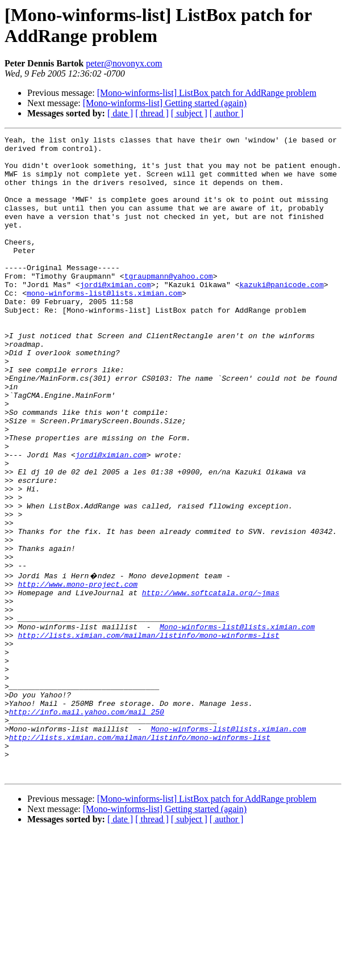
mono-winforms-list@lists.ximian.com (104, 325)
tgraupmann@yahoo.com (169, 305)
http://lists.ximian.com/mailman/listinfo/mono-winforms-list (148, 734)
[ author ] (227, 113)
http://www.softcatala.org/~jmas (211, 683)
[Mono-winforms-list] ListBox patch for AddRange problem (207, 93)
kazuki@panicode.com (281, 315)
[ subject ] (189, 113)
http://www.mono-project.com (78, 672)
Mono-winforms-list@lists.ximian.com (237, 724)
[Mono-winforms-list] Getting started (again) (165, 103)
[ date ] (120, 113)
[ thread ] (152, 113)
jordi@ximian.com (116, 315)
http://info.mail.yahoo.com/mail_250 (87, 826)
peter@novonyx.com (124, 63)
